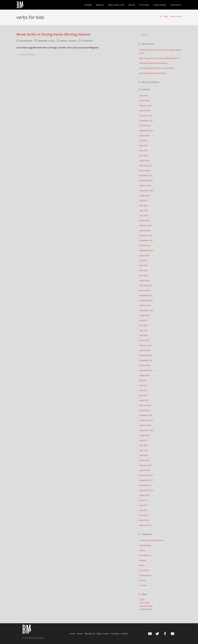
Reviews (143, 560)
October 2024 (145, 185)
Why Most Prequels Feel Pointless (153, 63)
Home (73, 634)
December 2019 (146, 475)
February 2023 (145, 285)
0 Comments (87, 41)
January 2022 (145, 350)
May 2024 (143, 210)
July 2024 (143, 200)
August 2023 (145, 255)
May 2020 (143, 450)
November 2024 (146, 181)
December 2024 (146, 175)
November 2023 (146, 240)
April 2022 (144, 335)
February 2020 (145, 465)
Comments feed (146, 606)
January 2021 (145, 410)
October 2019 (145, 485)
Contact (124, 634)
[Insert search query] (160, 35)
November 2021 (146, 360)
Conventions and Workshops (151, 540)
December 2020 (146, 415)
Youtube (72, 41)
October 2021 (145, 365)
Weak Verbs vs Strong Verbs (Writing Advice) (53, 34)
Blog (99, 634)
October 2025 (145, 125)
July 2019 (143, 500)
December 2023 (146, 235)
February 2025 (145, 166)
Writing (63, 41)
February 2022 (145, 345)
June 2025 (144, 146)
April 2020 (144, 455)
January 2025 (145, 171)
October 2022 (145, 305)
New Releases (145, 555)
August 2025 (145, 135)
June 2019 (144, 505)
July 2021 (143, 380)
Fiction (106, 634)
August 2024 (145, 195)
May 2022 (143, 330)
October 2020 (145, 425)
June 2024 (144, 206)
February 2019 (145, 525)
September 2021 (146, 370)
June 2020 (144, 445)
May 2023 (143, 270)
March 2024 (144, 220)
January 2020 (145, 470)
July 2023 (143, 260)
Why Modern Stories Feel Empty (153, 73)
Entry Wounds (145, 545)
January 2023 (145, 290)
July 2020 (143, 440)
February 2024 (145, 225)
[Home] (160, 16)
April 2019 (144, 515)
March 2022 (144, 340)
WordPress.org (146, 609)
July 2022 (143, 320)
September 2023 (146, 250)
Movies (142, 550)
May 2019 (143, 510)
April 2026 (144, 96)
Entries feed (144, 603)
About (80, 634)
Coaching (115, 634)
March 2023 (144, 280)
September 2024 (146, 191)
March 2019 (144, 520)
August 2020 (145, 435)
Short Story (144, 570)
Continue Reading (28, 54)
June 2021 (144, 385)
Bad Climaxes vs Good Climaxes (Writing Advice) (159, 58)
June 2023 (144, 265)
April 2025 (144, 156)
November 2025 (146, 121)
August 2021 (145, 375)
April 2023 (144, 275)
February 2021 (145, 405)
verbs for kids (176, 16)
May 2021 (143, 390)
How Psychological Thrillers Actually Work (157, 68)
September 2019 (146, 490)
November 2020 (146, 420)
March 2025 (144, 160)
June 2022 (144, 325)
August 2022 (145, 315)
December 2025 (146, 116)
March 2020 (144, 460)
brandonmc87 (26, 41)
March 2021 (144, 400)
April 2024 (144, 216)
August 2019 (145, 495)
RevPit (142, 565)
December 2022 (146, 295)
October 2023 (145, 245)
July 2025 (143, 141)
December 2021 (146, 355)
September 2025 (146, 131)
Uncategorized (145, 575)
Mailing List (90, 634)
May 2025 (143, 150)
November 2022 (146, 300)
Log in (142, 600)
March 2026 (144, 101)
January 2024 (145, 231)
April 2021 (144, 395)
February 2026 (145, 106)
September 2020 (146, 430)
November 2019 (146, 480)
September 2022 (146, 310)
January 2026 (145, 111)
